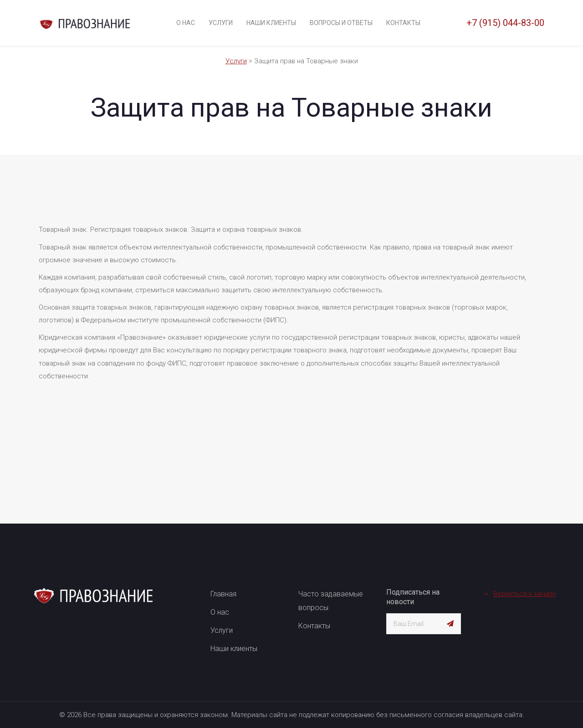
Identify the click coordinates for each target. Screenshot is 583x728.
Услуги (221, 23)
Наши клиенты (271, 23)
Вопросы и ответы (341, 23)
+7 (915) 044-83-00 (505, 23)
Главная (223, 594)
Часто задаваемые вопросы (331, 601)
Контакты (403, 23)
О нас (186, 23)
